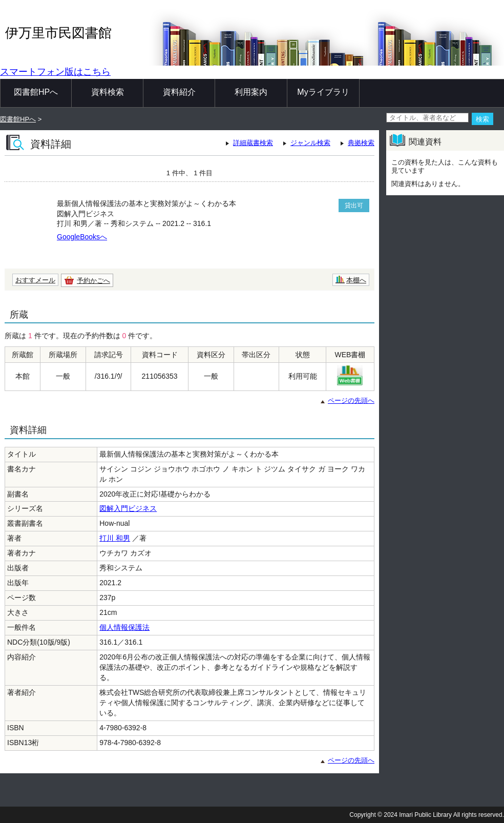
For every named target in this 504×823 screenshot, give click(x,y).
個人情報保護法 (124, 627)
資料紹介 (179, 92)
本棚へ (356, 280)
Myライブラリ (323, 92)
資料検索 (108, 92)
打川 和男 (115, 538)
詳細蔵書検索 (253, 143)
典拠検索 (361, 143)
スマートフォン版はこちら (55, 72)
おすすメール (35, 280)
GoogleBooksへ (82, 237)
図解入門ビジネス (128, 508)
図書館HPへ (36, 92)
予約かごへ (93, 281)
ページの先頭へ (351, 400)
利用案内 (251, 92)
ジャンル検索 (310, 143)
